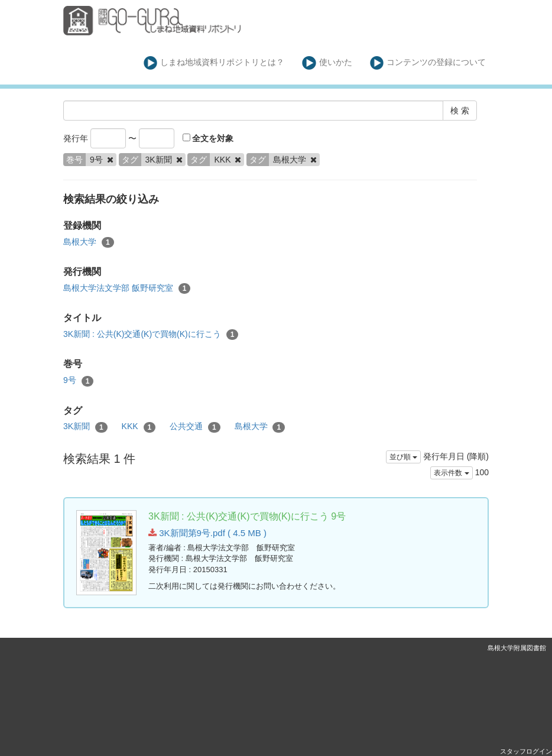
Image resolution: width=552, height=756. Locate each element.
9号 (78, 381)
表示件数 (451, 473)
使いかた (327, 63)
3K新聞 (85, 427)
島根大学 (89, 242)
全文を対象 (208, 138)
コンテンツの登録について (428, 63)
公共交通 (195, 427)
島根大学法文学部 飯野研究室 (127, 288)
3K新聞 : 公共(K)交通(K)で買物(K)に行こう (151, 335)
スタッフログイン (526, 751)
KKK (139, 427)
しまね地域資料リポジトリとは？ (214, 63)
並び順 (403, 457)
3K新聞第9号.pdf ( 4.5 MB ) (207, 533)
